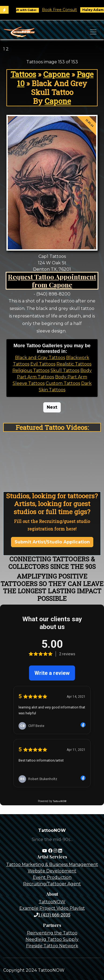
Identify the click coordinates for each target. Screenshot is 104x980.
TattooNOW (52, 902)
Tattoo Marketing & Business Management (52, 864)
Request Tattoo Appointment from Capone (52, 281)
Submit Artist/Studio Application (52, 542)
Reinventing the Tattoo (52, 933)
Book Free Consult (63, 10)
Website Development (52, 871)
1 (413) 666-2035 (52, 915)
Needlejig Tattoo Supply (52, 939)
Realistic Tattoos (74, 364)
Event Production (52, 877)
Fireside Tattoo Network (52, 946)
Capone (56, 74)
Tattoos (23, 74)
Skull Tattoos (65, 370)
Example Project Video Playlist (52, 908)
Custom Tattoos (63, 383)
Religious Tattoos (31, 370)
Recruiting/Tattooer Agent (52, 884)
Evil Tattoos (43, 364)
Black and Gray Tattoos (40, 358)
